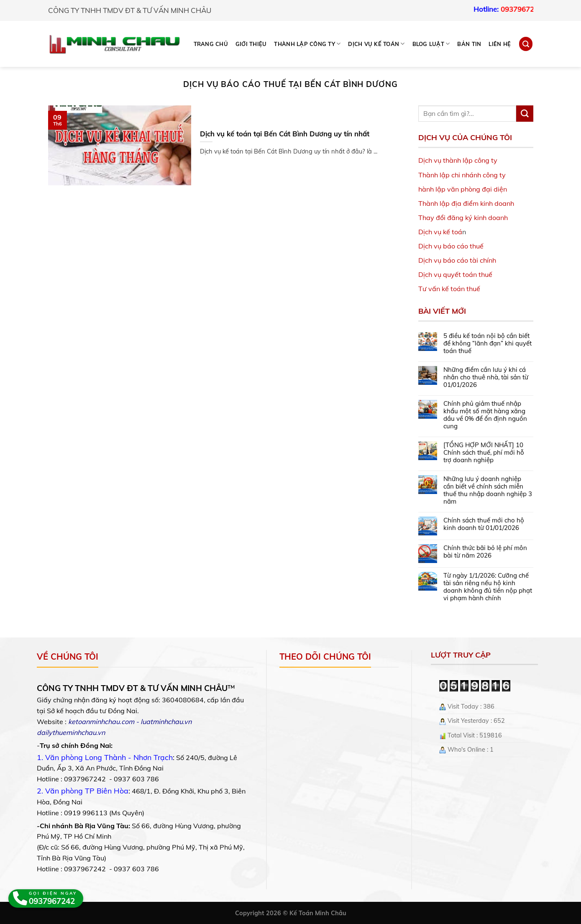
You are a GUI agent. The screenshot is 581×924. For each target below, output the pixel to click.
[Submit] (525, 114)
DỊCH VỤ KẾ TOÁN (376, 44)
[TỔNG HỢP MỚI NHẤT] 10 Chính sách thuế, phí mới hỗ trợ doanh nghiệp (484, 453)
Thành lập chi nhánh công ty (462, 175)
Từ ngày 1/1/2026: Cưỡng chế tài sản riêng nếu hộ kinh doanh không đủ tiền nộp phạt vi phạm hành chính (488, 587)
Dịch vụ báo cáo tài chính (457, 260)
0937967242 (532, 9)
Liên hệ (500, 44)
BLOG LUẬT (431, 44)
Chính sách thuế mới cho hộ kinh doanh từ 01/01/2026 (484, 524)
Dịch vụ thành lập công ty (458, 160)
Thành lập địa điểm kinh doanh (466, 203)
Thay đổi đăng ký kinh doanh (463, 218)
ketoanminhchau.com (101, 722)
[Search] (526, 44)
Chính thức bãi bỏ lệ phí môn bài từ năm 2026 (485, 552)
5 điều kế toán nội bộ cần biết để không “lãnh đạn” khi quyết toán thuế (488, 343)
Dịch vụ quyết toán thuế (455, 274)
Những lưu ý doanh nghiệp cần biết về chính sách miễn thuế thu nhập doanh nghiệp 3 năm (488, 490)
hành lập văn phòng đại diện (463, 189)
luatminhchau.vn (166, 722)
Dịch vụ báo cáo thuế (451, 246)
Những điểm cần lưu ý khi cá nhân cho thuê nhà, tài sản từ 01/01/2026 (486, 377)
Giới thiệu (251, 44)
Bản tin (469, 44)
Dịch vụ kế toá (440, 232)
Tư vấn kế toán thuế (449, 289)
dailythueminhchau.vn (71, 732)
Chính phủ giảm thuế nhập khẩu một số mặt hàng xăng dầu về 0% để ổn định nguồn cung (485, 415)
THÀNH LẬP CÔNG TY (307, 44)
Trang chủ (211, 44)
